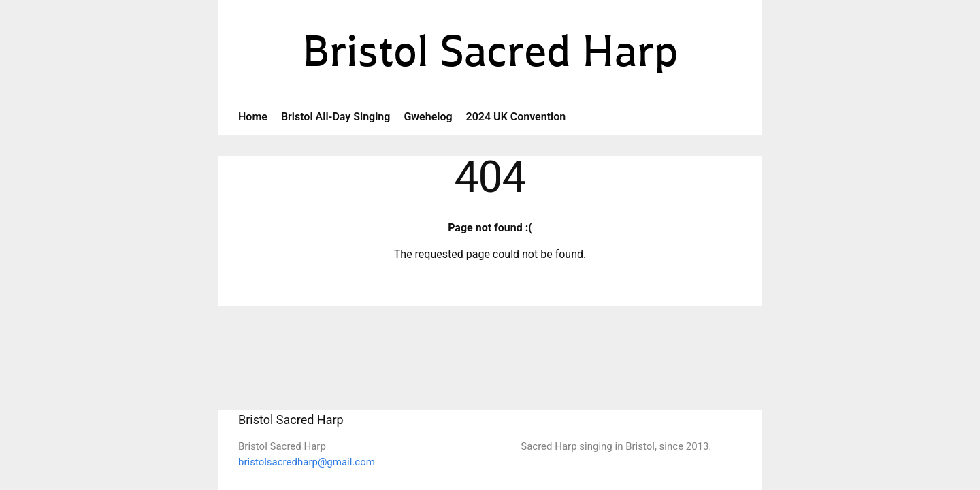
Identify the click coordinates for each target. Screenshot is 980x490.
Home (253, 117)
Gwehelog (428, 117)
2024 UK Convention (516, 117)
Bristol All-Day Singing (336, 117)
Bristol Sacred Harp (490, 55)
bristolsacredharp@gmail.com (307, 462)
